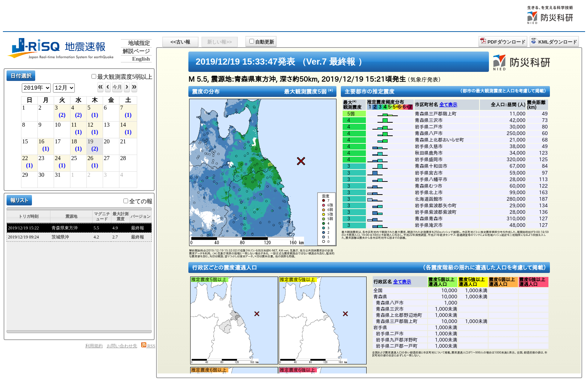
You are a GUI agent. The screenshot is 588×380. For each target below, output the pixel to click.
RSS (148, 346)
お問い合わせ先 (122, 346)
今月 (117, 87)
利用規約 (94, 346)
